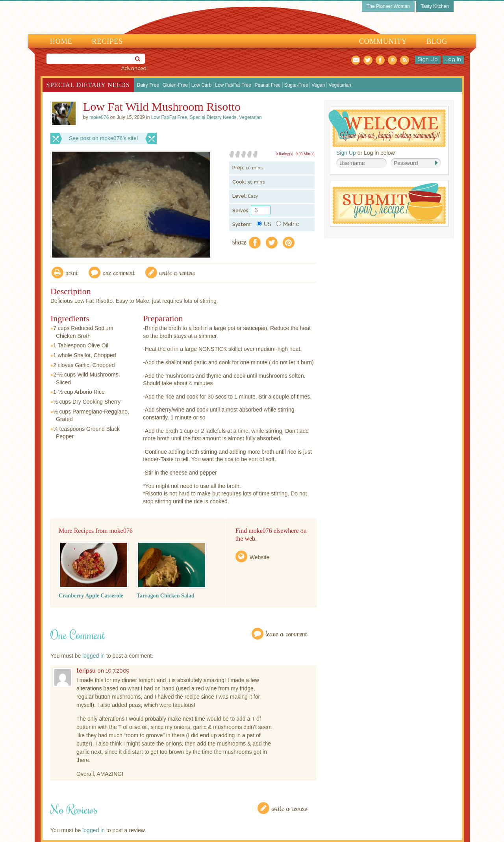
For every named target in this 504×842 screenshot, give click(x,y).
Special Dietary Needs (88, 85)
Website (259, 557)
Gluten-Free (175, 85)
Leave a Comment (287, 633)
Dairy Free (148, 85)
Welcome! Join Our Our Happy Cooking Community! (387, 128)
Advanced (134, 69)
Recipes (107, 41)
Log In (453, 59)
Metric (287, 224)
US (264, 224)
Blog (437, 41)
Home (61, 41)
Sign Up (428, 59)
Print (72, 272)
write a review (177, 272)
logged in (94, 656)
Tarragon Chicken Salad (166, 596)
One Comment (119, 272)
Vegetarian (340, 85)
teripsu (86, 671)
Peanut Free (268, 85)
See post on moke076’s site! (104, 138)
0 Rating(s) (284, 154)
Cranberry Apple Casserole (91, 596)
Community (383, 41)
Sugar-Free (296, 85)
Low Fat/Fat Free (233, 85)
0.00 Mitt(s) (305, 154)
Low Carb (201, 85)
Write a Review (290, 808)
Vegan (318, 85)
